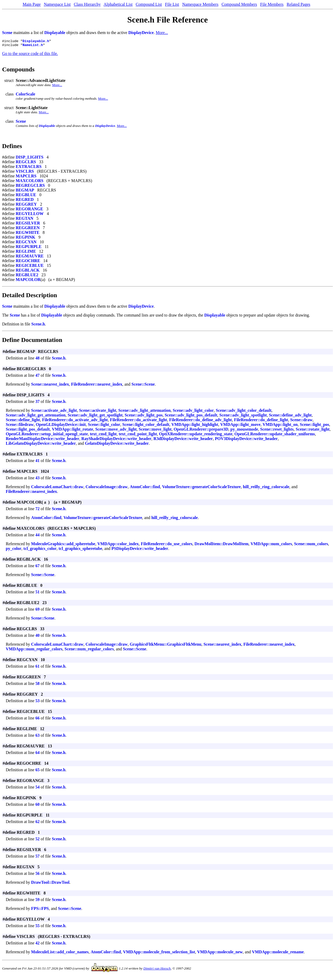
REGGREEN (28, 229)
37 (37, 403)
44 (37, 536)
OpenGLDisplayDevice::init (61, 426)
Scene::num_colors (311, 545)
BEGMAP (25, 192)
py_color (14, 550)
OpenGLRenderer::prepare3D (201, 431)
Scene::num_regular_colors (89, 650)
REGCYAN (26, 243)
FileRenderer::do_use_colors (167, 545)
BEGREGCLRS (30, 187)
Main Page (32, 4)
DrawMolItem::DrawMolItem (221, 545)
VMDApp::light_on (280, 426)
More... (162, 33)
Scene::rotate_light (313, 431)
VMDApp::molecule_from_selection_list (159, 953)
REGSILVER (28, 225)
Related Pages (298, 4)
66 (37, 720)
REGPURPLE (29, 248)
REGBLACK (28, 272)
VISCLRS (25, 173)
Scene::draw (301, 421)
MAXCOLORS (30, 182)
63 (37, 737)
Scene (7, 33)
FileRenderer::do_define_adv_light (200, 421)
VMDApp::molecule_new (220, 953)
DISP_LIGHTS (30, 159)
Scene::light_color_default (146, 426)
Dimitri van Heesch (157, 970)
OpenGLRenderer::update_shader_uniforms (275, 435)
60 (37, 806)
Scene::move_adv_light (116, 431)
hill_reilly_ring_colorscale (266, 488)
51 (37, 593)
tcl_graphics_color (40, 550)
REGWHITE (28, 234)
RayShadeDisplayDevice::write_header (116, 440)
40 (37, 637)
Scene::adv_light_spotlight (243, 417)
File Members (272, 4)
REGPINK (26, 239)
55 (37, 927)
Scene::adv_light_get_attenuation (36, 417)
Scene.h (38, 326)
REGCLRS (26, 163)
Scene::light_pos (315, 426)
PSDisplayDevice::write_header (140, 550)
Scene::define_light (23, 421)
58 (37, 685)
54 (37, 789)
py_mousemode (244, 431)
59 (37, 901)
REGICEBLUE (30, 267)
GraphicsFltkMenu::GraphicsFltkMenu (166, 646)
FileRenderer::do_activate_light (138, 421)
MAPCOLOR (28, 281)
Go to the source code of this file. (30, 55)
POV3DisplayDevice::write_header (246, 440)
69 (37, 611)
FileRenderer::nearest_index (97, 386)
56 (37, 875)
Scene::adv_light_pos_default (191, 417)
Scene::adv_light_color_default (244, 412)
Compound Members (239, 4)
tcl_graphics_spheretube (80, 550)
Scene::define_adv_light (290, 417)
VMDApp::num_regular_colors (34, 650)
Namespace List (57, 4)
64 (37, 754)
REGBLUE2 (27, 276)
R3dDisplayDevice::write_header (183, 440)
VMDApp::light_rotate (72, 431)
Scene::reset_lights (277, 431)
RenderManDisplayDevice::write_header (43, 440)
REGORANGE (29, 210)
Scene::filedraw (20, 426)
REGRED (25, 201)
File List (172, 4)
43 (37, 479)
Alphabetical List (118, 4)
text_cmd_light (103, 435)
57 (37, 858)
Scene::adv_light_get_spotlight (95, 417)
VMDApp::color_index (118, 545)
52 (37, 840)
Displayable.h (36, 42)
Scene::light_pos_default (28, 431)
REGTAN (24, 220)
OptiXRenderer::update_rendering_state (196, 435)
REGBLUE (26, 196)
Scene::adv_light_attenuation (144, 412)
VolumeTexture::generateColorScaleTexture (201, 488)
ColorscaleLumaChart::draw (57, 488)
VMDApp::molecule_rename (278, 953)
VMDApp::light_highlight (195, 426)
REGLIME (26, 253)
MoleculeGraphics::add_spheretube (63, 545)
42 (37, 945)
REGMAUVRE (30, 258)
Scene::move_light (155, 431)
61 (37, 668)
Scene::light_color (104, 426)
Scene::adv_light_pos (144, 417)
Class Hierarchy (87, 4)
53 (37, 702)
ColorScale (26, 96)
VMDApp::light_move (241, 426)
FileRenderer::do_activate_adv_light (75, 421)
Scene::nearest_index (50, 386)
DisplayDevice (141, 33)
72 (37, 510)
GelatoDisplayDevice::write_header (117, 445)
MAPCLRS (26, 178)
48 (37, 360)
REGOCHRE (28, 262)
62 (37, 823)
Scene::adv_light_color (193, 412)
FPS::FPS (40, 910)
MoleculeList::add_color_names (60, 953)
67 (37, 567)
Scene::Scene (143, 386)
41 (37, 462)
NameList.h (33, 46)
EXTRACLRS (29, 168)
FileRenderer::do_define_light (261, 421)
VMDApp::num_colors (271, 545)
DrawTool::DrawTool (50, 884)
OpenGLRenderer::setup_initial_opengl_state (47, 435)
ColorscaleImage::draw (107, 488)
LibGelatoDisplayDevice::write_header (41, 445)
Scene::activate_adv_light (54, 412)
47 (37, 377)
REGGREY (26, 206)
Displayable (55, 33)
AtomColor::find (145, 488)
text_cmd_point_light (138, 435)
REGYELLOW (30, 215)
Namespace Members (200, 4)
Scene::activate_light (98, 412)
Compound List (149, 4)
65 (37, 771)
